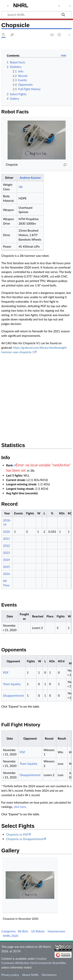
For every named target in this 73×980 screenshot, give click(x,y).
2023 (6, 553)
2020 (6, 532)
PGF (6, 672)
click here (20, 807)
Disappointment (13, 695)
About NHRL (30, 975)
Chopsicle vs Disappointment (25, 839)
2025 (6, 567)
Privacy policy (10, 975)
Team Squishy (12, 684)
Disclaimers (49, 975)
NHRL (21, 5)
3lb (21, 187)
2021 (6, 539)
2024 (6, 560)
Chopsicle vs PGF (17, 834)
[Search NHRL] (36, 14)
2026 (6, 574)
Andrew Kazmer (30, 178)
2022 (6, 546)
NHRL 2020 (10, 936)
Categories (8, 931)
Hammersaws (56, 931)
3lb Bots (23, 931)
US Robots (38, 931)
